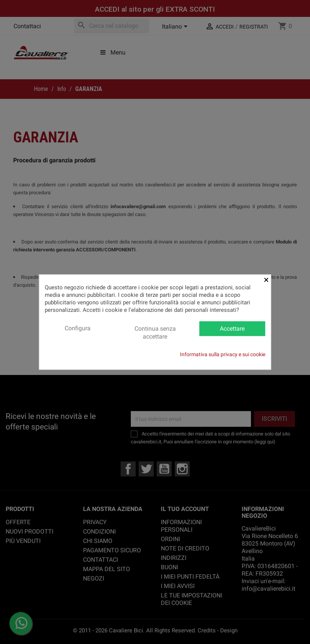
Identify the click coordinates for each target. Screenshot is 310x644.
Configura (78, 328)
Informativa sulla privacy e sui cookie (223, 354)
